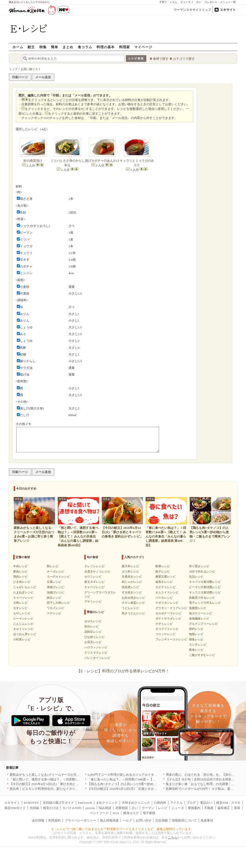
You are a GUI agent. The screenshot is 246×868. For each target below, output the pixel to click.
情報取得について (184, 820)
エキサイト (228, 10)
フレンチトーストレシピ (171, 639)
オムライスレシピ (167, 592)
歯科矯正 (224, 808)
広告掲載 (162, 820)
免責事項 (207, 820)
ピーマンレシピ (23, 619)
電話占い (206, 803)
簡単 (55, 47)
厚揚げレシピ (55, 587)
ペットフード (99, 813)
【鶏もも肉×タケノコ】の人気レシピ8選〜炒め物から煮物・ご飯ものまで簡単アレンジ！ (150, 784)
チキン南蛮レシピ (133, 603)
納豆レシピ (54, 598)
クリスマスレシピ (96, 653)
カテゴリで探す (184, 59)
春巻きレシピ (164, 582)
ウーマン (148, 808)
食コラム (85, 47)
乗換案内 (194, 808)
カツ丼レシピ (130, 572)
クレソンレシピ (94, 566)
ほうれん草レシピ (25, 634)
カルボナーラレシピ (168, 613)
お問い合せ (144, 820)
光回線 (34, 808)
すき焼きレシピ (132, 592)
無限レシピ (196, 634)
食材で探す (161, 59)
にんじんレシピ (23, 624)
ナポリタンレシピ (167, 603)
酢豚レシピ (163, 566)
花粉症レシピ (93, 632)
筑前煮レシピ (130, 587)
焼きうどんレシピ (133, 613)
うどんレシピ (130, 608)
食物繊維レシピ (199, 619)
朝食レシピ (196, 639)
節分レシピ (92, 626)
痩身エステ (131, 813)
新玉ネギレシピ (94, 582)
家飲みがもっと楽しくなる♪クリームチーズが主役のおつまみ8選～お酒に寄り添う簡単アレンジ (77, 775)
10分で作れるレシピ (202, 572)
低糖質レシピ (198, 608)
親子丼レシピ (130, 566)
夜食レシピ (196, 650)
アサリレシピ (93, 602)
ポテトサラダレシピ (168, 619)
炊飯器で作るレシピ (202, 598)
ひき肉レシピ (22, 582)
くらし (174, 2)
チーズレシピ (55, 572)
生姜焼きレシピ (132, 577)
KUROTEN (31, 803)
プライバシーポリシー (80, 820)
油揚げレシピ (55, 592)
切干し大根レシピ (58, 603)
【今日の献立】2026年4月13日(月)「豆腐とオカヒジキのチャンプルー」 (138, 789)
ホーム (18, 47)
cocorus (90, 808)
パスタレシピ (164, 598)
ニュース (178, 808)
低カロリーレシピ (201, 613)
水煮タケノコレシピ (97, 572)
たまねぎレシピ (23, 592)
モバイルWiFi (72, 808)
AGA (116, 813)
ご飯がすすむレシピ (202, 655)
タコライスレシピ (167, 629)
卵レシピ (53, 566)
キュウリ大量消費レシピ (205, 592)
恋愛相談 (122, 808)
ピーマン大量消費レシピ (205, 587)
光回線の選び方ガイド (58, 803)
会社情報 (38, 820)
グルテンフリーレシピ (203, 624)
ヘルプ (127, 820)
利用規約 (55, 820)
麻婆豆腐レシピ (166, 577)
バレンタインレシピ (97, 658)
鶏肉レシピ (20, 577)
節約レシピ (196, 629)
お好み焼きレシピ (133, 598)
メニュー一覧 (228, 2)
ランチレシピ (198, 645)
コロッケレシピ (166, 634)
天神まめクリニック (136, 803)
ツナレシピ (54, 613)
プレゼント (211, 2)
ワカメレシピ (55, 608)
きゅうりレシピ (23, 629)
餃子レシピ (163, 572)
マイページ (143, 47)
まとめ (68, 47)
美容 (237, 808)
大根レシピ (20, 603)
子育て (163, 2)
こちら (173, 837)
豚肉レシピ (20, 572)
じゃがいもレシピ (25, 587)
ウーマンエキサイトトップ (192, 10)
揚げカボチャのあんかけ (102, 161)
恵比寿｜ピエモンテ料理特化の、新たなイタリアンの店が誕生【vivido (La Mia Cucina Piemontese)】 (79, 789)
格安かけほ (51, 808)
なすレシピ (20, 608)
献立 (31, 47)
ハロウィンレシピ (96, 647)
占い (199, 2)
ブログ (191, 803)
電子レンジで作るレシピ (205, 603)
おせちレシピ (93, 621)
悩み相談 (105, 808)
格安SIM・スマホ (228, 803)
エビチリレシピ (166, 587)
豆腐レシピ (54, 582)
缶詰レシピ (196, 577)
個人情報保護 (109, 820)
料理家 (125, 47)
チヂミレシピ (164, 624)
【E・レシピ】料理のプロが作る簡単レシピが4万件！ (123, 671)
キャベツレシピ (23, 598)
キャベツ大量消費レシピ (205, 582)
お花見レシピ (93, 642)
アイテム (176, 803)
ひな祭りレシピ (94, 637)
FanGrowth (85, 803)
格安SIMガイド (15, 808)
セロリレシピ (93, 577)
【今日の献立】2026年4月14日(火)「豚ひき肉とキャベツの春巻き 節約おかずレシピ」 (70, 784)
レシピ (163, 808)
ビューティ (187, 2)
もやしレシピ (22, 613)
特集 (43, 47)
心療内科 (160, 803)
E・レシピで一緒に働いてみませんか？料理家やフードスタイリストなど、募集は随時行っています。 (123, 829)
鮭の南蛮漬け (33, 161)
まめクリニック (107, 803)
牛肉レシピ (20, 566)
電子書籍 (149, 813)
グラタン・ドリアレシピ (171, 608)
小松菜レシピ (22, 639)
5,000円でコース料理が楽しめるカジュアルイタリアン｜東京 (130, 775)
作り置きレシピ (199, 566)
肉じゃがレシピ (132, 582)
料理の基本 (106, 47)
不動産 (209, 808)
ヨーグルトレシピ (58, 577)
